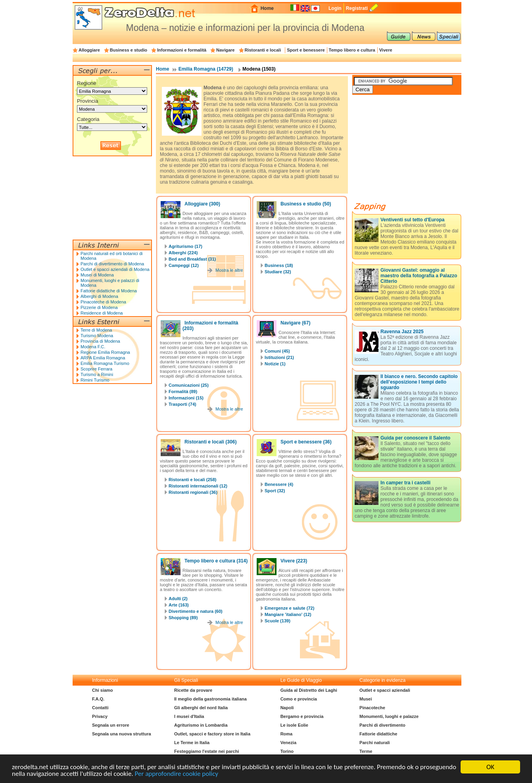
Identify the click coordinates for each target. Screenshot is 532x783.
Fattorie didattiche (378, 734)
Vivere (386, 50)
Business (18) (279, 265)
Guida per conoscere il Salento (415, 438)
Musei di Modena (97, 275)
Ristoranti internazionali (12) (198, 486)
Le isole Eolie (294, 725)
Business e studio (129, 50)
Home (267, 8)
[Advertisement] (412, 152)
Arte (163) (179, 605)
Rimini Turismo (95, 380)
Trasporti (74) (182, 404)
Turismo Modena (97, 336)
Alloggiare (89, 50)
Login (335, 8)
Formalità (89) (183, 391)
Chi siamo (103, 690)
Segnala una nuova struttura (122, 734)
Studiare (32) (278, 272)
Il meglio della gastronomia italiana (210, 699)
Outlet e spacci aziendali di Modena (115, 269)
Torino (287, 751)
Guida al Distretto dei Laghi (309, 690)
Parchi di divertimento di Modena (112, 264)
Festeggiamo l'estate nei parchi (206, 751)
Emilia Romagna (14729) (206, 69)
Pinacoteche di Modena (103, 302)
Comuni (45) (277, 351)
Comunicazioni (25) (189, 385)
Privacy (100, 716)
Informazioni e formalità (182, 50)
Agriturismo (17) (185, 246)
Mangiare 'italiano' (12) (288, 614)
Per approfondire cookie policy (177, 774)
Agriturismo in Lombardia (201, 725)
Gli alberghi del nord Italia (201, 708)
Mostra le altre (229, 270)
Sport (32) (275, 491)
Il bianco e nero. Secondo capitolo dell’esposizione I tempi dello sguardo (419, 382)
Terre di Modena (96, 330)
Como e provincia (299, 699)
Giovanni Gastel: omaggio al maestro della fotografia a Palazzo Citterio (419, 276)
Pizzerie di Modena (99, 307)
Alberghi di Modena (99, 296)
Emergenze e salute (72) (289, 608)
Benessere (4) (279, 484)
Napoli (287, 708)
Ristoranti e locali (263, 50)
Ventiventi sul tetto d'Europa (413, 220)
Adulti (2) (178, 599)
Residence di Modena (102, 313)
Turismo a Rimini (97, 374)
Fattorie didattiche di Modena (109, 291)
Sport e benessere (306, 50)
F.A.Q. (98, 699)
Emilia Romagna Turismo (105, 363)
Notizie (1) (275, 364)
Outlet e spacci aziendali (385, 690)
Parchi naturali (375, 743)
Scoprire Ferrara (96, 369)
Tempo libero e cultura (352, 50)
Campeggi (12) (184, 265)
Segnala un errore (111, 725)
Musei (366, 699)
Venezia (288, 743)
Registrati (357, 8)
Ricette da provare (193, 690)
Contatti (100, 708)
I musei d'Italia (189, 716)
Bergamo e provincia (302, 716)
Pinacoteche (372, 708)
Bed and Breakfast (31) (192, 259)
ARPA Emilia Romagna (103, 358)
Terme (366, 751)
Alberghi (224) (183, 253)
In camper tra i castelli (405, 483)
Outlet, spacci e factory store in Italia (212, 734)
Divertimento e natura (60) (196, 611)
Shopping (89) (183, 618)
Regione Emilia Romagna (105, 352)
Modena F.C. (93, 347)
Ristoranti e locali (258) (192, 480)
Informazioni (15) (186, 398)
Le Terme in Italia (192, 743)
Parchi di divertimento (382, 725)
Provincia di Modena (100, 341)
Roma (287, 734)
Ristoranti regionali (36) (193, 492)
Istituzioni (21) (279, 357)
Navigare (225, 50)
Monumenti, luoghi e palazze (389, 716)
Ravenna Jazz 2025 (402, 332)
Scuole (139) (278, 621)
